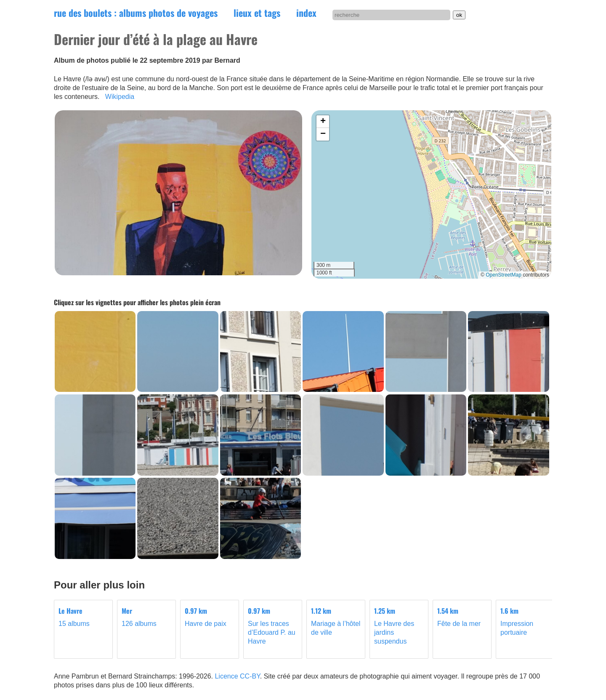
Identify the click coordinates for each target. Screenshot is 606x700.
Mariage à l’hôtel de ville (336, 621)
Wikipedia (120, 97)
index (306, 13)
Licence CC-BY (237, 676)
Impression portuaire (525, 621)
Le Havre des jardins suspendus (399, 625)
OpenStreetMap (504, 275)
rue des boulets (136, 13)
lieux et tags (257, 13)
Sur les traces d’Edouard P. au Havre (273, 625)
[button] (323, 122)
